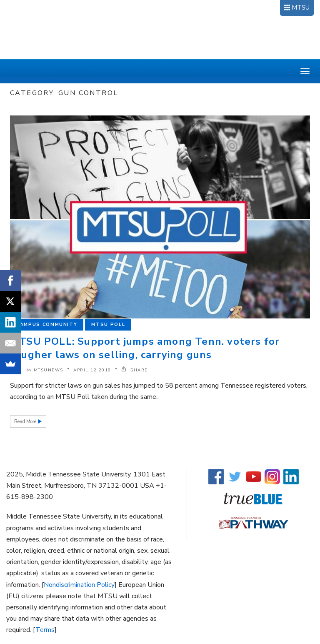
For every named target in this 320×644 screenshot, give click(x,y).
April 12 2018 (92, 370)
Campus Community (47, 325)
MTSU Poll (108, 325)
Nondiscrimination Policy (79, 585)
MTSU (301, 8)
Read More (26, 422)
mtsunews (49, 370)
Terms (45, 630)
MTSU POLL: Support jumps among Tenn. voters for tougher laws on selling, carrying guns (145, 348)
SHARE (135, 370)
